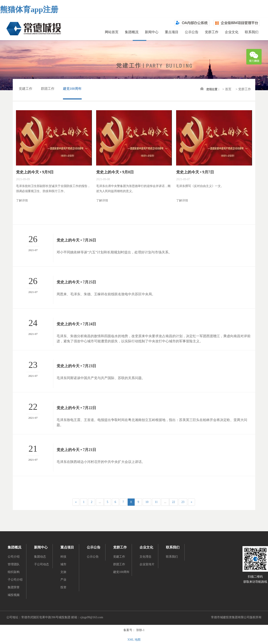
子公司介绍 (15, 580)
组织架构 (14, 572)
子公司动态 (41, 564)
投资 (63, 587)
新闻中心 (152, 32)
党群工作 (212, 32)
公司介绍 (14, 557)
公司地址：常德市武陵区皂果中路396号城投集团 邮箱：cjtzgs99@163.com (55, 617)
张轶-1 (140, 630)
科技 (63, 557)
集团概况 (132, 32)
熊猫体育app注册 (29, 10)
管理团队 (14, 564)
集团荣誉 (14, 587)
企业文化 (232, 32)
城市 (63, 564)
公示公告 (192, 32)
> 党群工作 (243, 89)
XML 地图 (134, 640)
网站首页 (112, 32)
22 (174, 502)
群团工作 (48, 89)
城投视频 (14, 595)
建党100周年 (72, 89)
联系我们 (252, 32)
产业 (63, 580)
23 (183, 502)
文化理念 (145, 557)
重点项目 (172, 32)
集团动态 (40, 557)
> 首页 (227, 89)
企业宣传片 (147, 564)
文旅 (63, 572)
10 (147, 502)
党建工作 (26, 89)
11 (156, 502)
